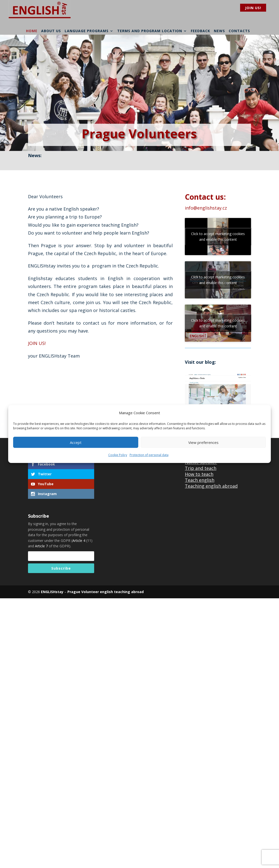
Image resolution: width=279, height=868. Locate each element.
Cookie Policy (118, 455)
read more (219, 163)
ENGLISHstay (52, 592)
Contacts (239, 31)
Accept (76, 442)
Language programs (87, 31)
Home (32, 31)
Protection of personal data (149, 455)
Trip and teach (201, 468)
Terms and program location (150, 31)
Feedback (200, 31)
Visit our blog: (200, 362)
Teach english (200, 480)
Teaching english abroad (211, 486)
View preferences (203, 442)
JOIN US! (37, 343)
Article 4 (79, 541)
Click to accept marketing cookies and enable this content (218, 237)
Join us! (253, 8)
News (219, 31)
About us (51, 31)
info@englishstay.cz (206, 208)
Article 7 (41, 546)
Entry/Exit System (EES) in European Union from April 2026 (146, 160)
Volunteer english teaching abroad (112, 592)
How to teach (199, 474)
